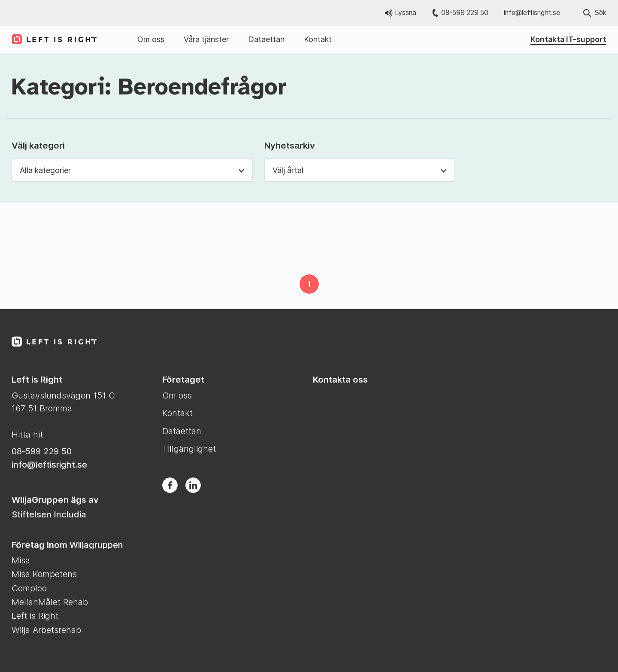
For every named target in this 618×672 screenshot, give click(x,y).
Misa (21, 560)
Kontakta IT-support (568, 39)
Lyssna (401, 13)
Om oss (151, 39)
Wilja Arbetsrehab (46, 630)
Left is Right (35, 616)
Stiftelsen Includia (49, 514)
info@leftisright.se (532, 13)
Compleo (29, 588)
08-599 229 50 (460, 13)
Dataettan (266, 39)
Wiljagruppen (96, 545)
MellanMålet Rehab (50, 602)
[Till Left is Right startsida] (50, 39)
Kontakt (318, 39)
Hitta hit (27, 434)
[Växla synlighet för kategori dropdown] (242, 170)
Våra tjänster (206, 39)
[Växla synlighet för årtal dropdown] (444, 170)
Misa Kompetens (44, 574)
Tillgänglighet (189, 449)
